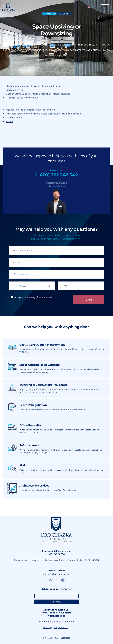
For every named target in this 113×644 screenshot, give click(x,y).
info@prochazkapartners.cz (56, 574)
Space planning (14, 90)
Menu (105, 7)
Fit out (9, 121)
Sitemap (47, 628)
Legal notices (61, 628)
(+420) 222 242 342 (57, 175)
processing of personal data (38, 297)
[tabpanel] (56, 38)
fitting (27, 98)
